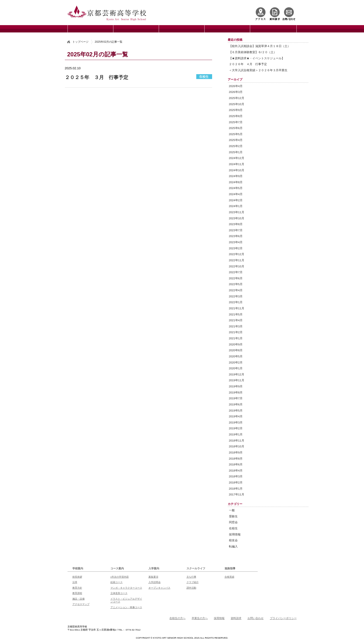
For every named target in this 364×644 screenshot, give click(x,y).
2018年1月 (236, 488)
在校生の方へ (177, 618)
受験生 (233, 516)
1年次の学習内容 (120, 577)
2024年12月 (237, 158)
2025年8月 (236, 116)
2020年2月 (236, 362)
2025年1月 (236, 152)
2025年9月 (236, 110)
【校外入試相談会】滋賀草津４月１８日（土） (260, 46)
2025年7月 (236, 122)
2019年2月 (236, 428)
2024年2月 (236, 200)
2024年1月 (236, 206)
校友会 (233, 540)
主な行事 (191, 577)
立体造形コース (119, 593)
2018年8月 (236, 458)
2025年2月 (236, 146)
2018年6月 (236, 464)
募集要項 (153, 577)
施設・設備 (79, 599)
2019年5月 (236, 410)
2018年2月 (236, 482)
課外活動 (191, 588)
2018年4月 (236, 470)
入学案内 (154, 568)
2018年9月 (236, 452)
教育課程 (77, 593)
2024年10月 (237, 170)
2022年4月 (236, 290)
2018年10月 (237, 446)
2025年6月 (236, 128)
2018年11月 (237, 440)
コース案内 (117, 568)
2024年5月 (236, 188)
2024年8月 (236, 182)
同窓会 (233, 522)
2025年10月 (237, 104)
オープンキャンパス (159, 588)
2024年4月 (236, 194)
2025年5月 (236, 134)
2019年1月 (236, 434)
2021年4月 (236, 320)
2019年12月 (237, 374)
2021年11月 (237, 308)
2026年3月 (236, 92)
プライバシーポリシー (283, 618)
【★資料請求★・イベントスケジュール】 (257, 58)
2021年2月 (236, 332)
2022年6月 (236, 278)
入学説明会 (155, 582)
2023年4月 (236, 242)
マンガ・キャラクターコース (126, 588)
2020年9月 (236, 344)
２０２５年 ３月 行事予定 (97, 77)
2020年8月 (236, 350)
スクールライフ (196, 568)
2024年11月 (237, 164)
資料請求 (236, 618)
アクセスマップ (81, 604)
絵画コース (117, 582)
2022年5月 (236, 284)
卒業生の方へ (200, 618)
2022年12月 (237, 254)
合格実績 (229, 577)
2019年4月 (236, 416)
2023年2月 (236, 248)
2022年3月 (236, 296)
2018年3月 (236, 476)
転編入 (233, 546)
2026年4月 (236, 86)
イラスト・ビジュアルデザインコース (126, 600)
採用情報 (235, 534)
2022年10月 (237, 266)
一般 (232, 510)
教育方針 (77, 588)
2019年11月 (237, 380)
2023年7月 (236, 230)
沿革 (75, 582)
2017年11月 (237, 494)
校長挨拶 (77, 577)
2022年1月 (236, 302)
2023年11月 (237, 212)
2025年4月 (236, 140)
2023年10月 (237, 218)
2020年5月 (236, 356)
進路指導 (230, 568)
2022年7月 (236, 272)
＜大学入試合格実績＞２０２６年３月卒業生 (258, 70)
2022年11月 (237, 260)
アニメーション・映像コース (126, 607)
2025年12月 (237, 98)
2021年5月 (236, 314)
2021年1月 (236, 338)
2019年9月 (236, 386)
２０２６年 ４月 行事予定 (248, 64)
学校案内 (78, 568)
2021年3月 (236, 326)
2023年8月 (236, 224)
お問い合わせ (256, 618)
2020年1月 (236, 368)
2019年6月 (236, 404)
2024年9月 (236, 176)
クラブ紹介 (193, 582)
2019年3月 (236, 422)
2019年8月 (236, 392)
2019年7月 (236, 398)
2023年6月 (236, 236)
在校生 (233, 528)
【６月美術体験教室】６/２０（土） (253, 52)
